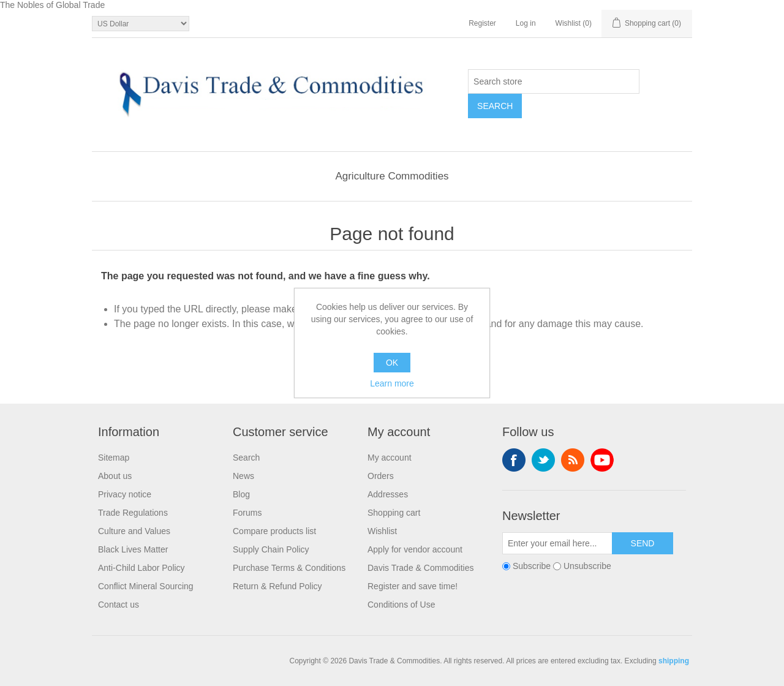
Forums (247, 513)
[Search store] (554, 81)
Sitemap (114, 458)
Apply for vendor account (415, 549)
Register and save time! (413, 586)
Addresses (388, 494)
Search (246, 458)
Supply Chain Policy (271, 549)
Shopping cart (394, 513)
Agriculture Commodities (392, 176)
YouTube (602, 460)
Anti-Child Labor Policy (141, 568)
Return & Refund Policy (277, 586)
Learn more (392, 383)
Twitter (543, 460)
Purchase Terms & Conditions (289, 568)
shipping (674, 661)
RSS (573, 460)
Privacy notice (125, 494)
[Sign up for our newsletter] (557, 543)
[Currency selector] (141, 24)
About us (115, 476)
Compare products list (274, 531)
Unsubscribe (587, 566)
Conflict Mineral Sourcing (146, 586)
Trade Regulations (133, 513)
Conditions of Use (401, 605)
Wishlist (382, 531)
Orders (381, 476)
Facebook (514, 460)
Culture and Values (134, 531)
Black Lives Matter (133, 549)
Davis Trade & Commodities (421, 568)
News (243, 476)
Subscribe (532, 566)
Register (482, 23)
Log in (526, 23)
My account (390, 458)
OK (392, 363)
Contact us (119, 605)
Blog (241, 494)
